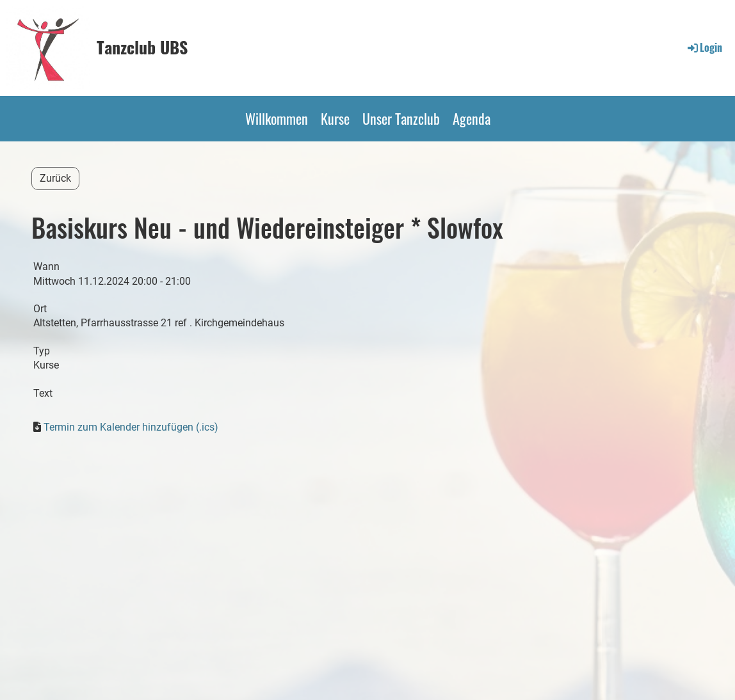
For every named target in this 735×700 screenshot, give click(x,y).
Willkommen (277, 118)
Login (704, 47)
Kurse (335, 118)
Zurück (55, 178)
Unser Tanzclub (401, 118)
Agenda (472, 118)
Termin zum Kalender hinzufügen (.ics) (131, 427)
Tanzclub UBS (142, 47)
